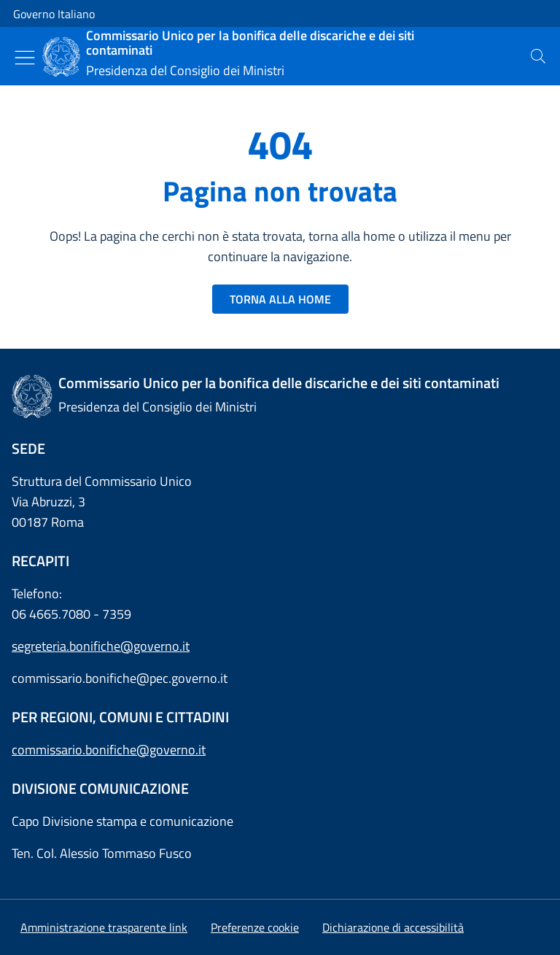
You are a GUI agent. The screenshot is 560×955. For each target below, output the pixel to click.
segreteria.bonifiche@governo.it (101, 646)
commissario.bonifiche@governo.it (109, 750)
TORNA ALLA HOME (280, 299)
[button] (255, 927)
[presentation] (538, 56)
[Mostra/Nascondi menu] (25, 58)
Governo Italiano (54, 14)
